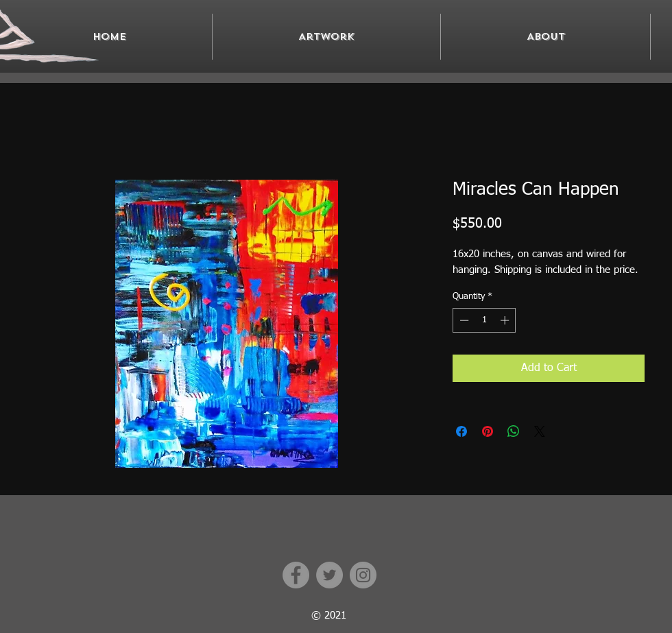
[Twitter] (329, 575)
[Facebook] (296, 575)
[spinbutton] (484, 320)
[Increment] (506, 320)
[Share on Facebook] (461, 431)
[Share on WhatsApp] (514, 431)
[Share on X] (540, 431)
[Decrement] (463, 320)
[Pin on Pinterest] (488, 431)
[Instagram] (363, 575)
